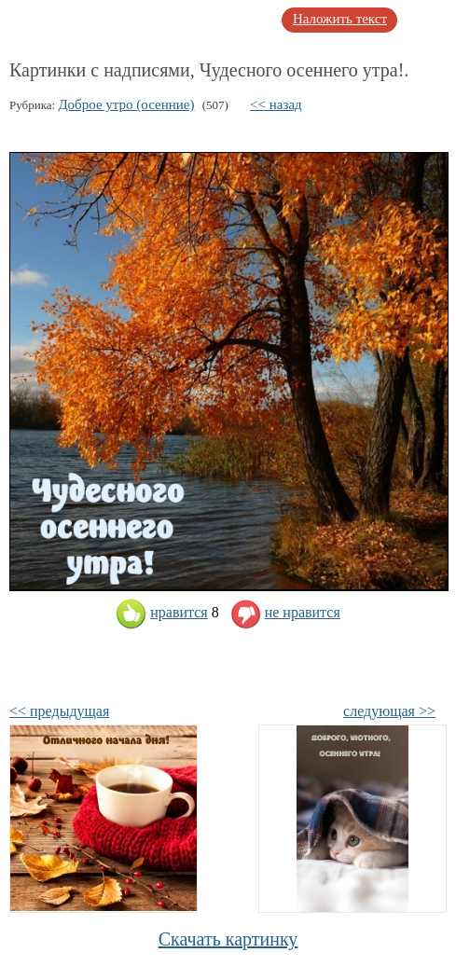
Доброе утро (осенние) (126, 104)
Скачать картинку (228, 939)
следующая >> (389, 711)
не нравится (285, 612)
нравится (161, 612)
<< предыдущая (59, 711)
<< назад (276, 104)
